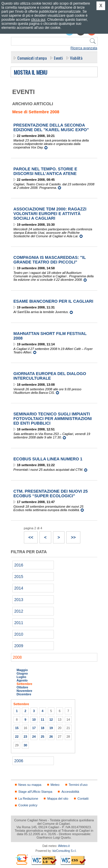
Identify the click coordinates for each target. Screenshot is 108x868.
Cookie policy (28, 805)
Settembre (25, 684)
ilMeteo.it (64, 846)
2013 (19, 600)
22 (17, 737)
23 (25, 737)
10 (34, 720)
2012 (19, 611)
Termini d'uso (78, 785)
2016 (19, 565)
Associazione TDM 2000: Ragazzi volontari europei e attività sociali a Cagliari (50, 214)
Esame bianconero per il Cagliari (53, 301)
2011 (19, 623)
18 (42, 728)
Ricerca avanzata (84, 48)
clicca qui (38, 20)
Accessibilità (70, 792)
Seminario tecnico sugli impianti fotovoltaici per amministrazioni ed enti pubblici (53, 419)
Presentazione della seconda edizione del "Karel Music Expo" (51, 127)
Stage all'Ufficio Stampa (35, 792)
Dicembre (24, 694)
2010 (19, 634)
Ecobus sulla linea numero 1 (48, 459)
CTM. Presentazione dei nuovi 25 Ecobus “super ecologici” (51, 494)
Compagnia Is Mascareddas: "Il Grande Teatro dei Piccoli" (50, 260)
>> (71, 536)
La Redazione (28, 799)
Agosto (22, 680)
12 (51, 720)
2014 (19, 588)
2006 (19, 761)
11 (42, 720)
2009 (19, 646)
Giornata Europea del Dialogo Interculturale (50, 376)
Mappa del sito (58, 799)
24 (34, 737)
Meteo (55, 785)
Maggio (22, 670)
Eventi (58, 58)
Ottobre (22, 687)
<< (29, 536)
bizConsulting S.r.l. (64, 851)
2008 (17, 657)
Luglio (21, 677)
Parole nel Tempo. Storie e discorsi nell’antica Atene (46, 171)
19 (51, 728)
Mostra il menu (31, 73)
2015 (19, 577)
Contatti (83, 799)
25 (42, 737)
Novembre (25, 691)
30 (25, 745)
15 (17, 728)
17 (34, 728)
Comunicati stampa (32, 58)
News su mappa (30, 785)
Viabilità (76, 58)
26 (51, 737)
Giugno (22, 673)
